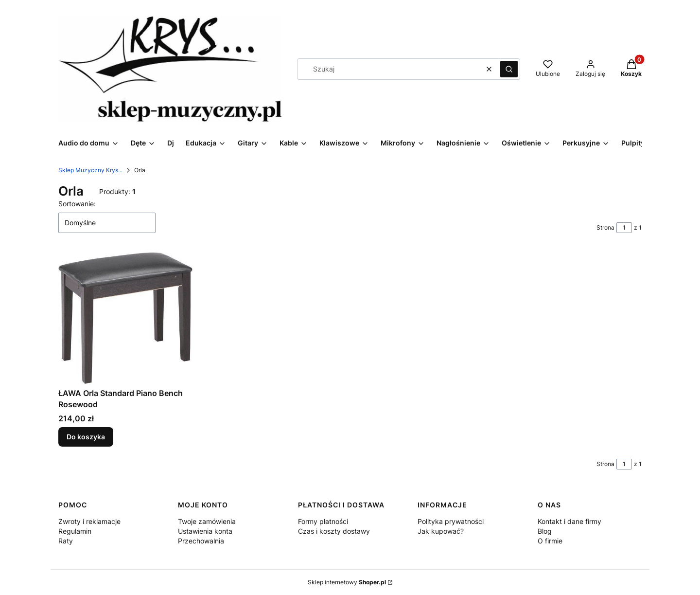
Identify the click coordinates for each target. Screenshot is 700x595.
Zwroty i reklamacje (89, 521)
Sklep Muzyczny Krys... (90, 170)
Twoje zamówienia (207, 521)
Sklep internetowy (347, 582)
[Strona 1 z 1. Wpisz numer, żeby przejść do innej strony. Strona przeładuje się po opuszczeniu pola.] (624, 228)
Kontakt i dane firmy (569, 521)
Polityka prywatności (451, 521)
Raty (66, 541)
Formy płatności (323, 521)
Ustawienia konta (205, 531)
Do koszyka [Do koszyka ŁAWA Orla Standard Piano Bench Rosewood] (86, 437)
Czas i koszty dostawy (334, 531)
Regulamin (75, 531)
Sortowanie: (77, 204)
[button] (509, 69)
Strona (605, 227)
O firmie (550, 541)
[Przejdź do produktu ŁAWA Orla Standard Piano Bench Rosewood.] (125, 318)
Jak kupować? (441, 531)
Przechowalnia (201, 541)
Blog (545, 531)
